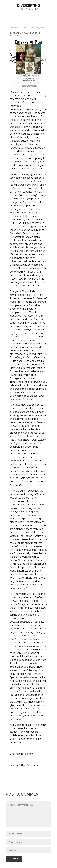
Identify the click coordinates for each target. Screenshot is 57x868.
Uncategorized (39, 27)
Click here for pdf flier (21, 754)
